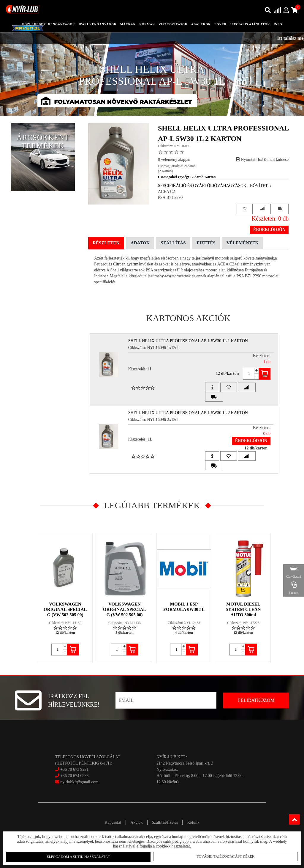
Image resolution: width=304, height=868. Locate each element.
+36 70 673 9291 (74, 769)
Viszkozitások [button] (173, 24)
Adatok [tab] (140, 243)
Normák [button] (147, 24)
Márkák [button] (128, 24)
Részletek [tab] (106, 243)
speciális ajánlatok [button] (250, 24)
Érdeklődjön (269, 230)
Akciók (136, 822)
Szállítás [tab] (173, 243)
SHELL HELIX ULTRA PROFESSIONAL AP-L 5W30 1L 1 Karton (188, 341)
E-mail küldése (273, 159)
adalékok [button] (201, 24)
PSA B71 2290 (170, 198)
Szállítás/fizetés (165, 822)
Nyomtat (246, 159)
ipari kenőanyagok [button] (98, 24)
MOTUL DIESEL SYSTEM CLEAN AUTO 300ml (243, 609)
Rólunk (193, 822)
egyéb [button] (220, 24)
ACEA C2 (166, 192)
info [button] (278, 24)
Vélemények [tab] (243, 243)
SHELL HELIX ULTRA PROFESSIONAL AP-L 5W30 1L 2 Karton (188, 413)
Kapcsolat (113, 822)
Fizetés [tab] (206, 243)
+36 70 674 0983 (74, 776)
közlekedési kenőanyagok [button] (48, 24)
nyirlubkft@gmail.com (77, 782)
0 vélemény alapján (174, 159)
